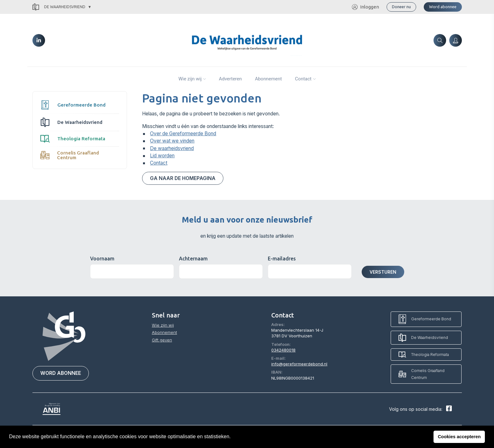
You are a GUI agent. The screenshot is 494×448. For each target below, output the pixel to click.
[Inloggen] (456, 40)
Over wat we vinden (172, 141)
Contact (303, 79)
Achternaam (193, 259)
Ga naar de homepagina (183, 178)
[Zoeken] (440, 40)
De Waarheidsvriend (59, 7)
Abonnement (268, 79)
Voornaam (102, 259)
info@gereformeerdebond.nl (299, 364)
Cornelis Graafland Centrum (70, 155)
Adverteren (230, 79)
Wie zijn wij (190, 79)
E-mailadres (282, 259)
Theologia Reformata (73, 139)
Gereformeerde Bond (73, 105)
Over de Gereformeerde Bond (183, 134)
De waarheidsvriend (172, 148)
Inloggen (365, 7)
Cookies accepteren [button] (459, 437)
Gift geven (162, 340)
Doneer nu (401, 7)
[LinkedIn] (39, 40)
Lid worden (162, 156)
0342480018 (283, 350)
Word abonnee (443, 7)
